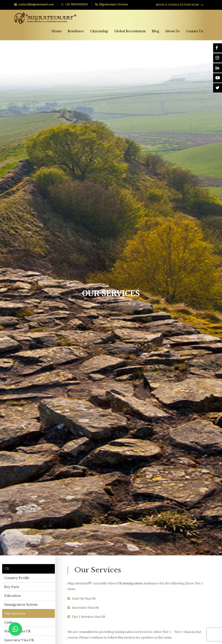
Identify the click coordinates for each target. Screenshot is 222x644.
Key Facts (12, 587)
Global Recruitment (130, 31)
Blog (155, 31)
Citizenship (99, 31)
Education (12, 596)
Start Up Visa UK (18, 631)
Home (57, 31)
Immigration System (21, 605)
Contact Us (194, 31)
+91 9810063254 (74, 4)
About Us (172, 31)
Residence (76, 31)
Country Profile (17, 578)
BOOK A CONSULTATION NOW (180, 5)
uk (7, 569)
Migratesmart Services (112, 4)
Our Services (15, 613)
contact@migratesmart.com (34, 4)
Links (9, 622)
